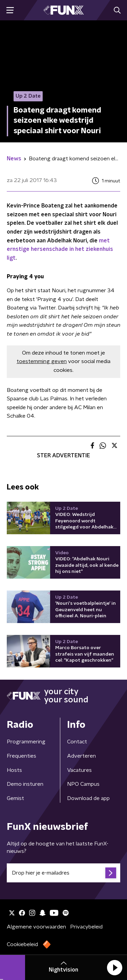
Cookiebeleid (22, 944)
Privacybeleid (86, 927)
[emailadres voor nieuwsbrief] (63, 873)
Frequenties (22, 756)
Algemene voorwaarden (36, 927)
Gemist (15, 798)
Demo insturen (25, 784)
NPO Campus (83, 784)
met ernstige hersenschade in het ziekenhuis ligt (60, 249)
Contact (77, 742)
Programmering (26, 742)
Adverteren (81, 756)
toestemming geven (42, 361)
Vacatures (79, 770)
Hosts (14, 770)
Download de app (88, 798)
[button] (114, 967)
